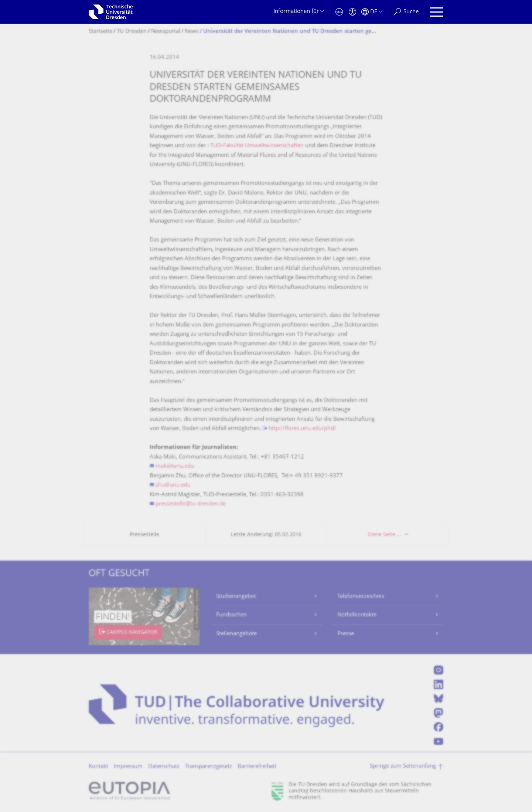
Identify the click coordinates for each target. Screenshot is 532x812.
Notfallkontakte (357, 615)
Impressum (128, 767)
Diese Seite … (384, 535)
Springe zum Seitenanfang (403, 766)
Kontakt (98, 767)
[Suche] (406, 12)
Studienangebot (236, 597)
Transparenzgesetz (209, 767)
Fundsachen (231, 615)
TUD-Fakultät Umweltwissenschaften (257, 146)
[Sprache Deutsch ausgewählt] (372, 12)
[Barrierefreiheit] (352, 12)
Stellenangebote (236, 634)
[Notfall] (339, 12)
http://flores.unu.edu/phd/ (302, 429)
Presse (346, 634)
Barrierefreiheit (257, 767)
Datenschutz (164, 767)
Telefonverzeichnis (361, 597)
